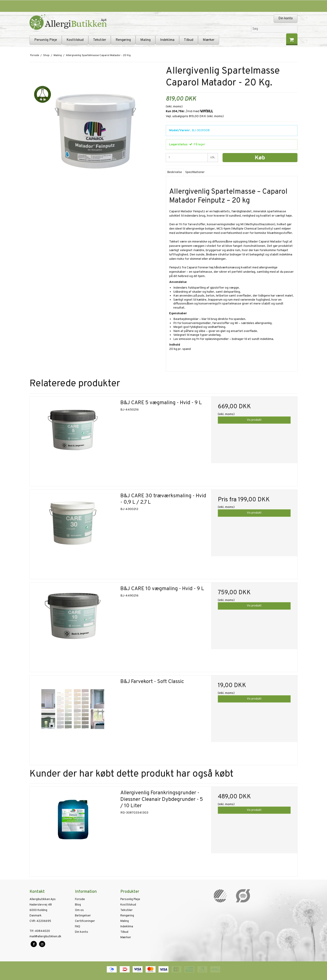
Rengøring (123, 40)
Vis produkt (254, 420)
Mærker (209, 40)
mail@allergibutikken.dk (45, 937)
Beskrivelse (175, 172)
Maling (145, 40)
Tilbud (189, 40)
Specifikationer (195, 172)
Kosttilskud (75, 40)
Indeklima (167, 40)
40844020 (40, 931)
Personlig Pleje (46, 40)
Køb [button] (260, 158)
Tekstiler (100, 40)
